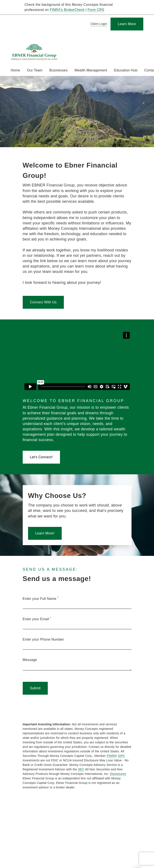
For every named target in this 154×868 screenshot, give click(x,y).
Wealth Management (91, 70)
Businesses (58, 70)
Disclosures (118, 774)
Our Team (35, 70)
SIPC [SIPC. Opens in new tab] (121, 756)
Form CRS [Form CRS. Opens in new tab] (96, 10)
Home (15, 70)
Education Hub (126, 70)
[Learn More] (127, 24)
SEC (81, 769)
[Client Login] (98, 24)
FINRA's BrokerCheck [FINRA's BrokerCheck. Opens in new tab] (67, 10)
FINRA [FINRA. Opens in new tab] (111, 756)
